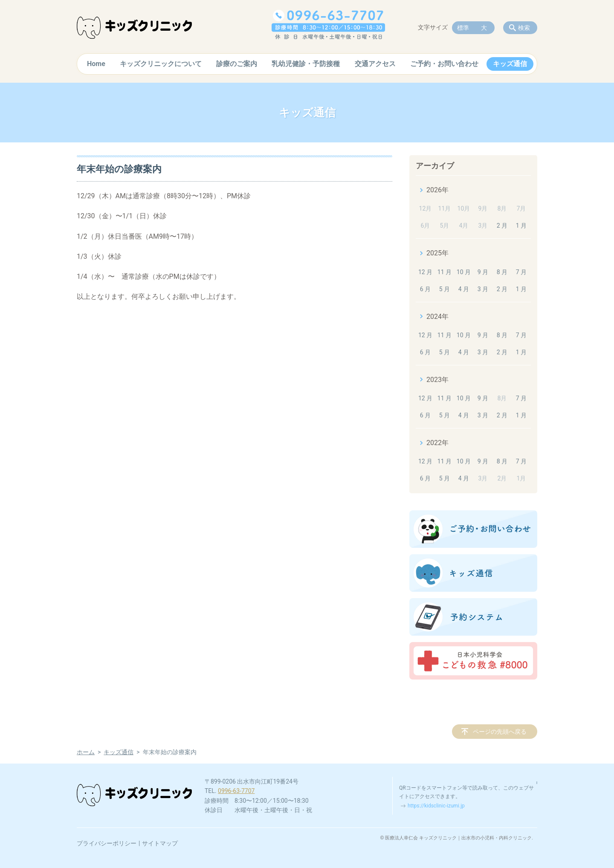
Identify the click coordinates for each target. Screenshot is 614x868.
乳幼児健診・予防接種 (306, 64)
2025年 (437, 253)
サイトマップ (160, 843)
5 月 (445, 289)
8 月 (502, 272)
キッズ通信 (510, 64)
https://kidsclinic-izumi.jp (436, 806)
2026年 (437, 190)
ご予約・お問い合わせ (444, 64)
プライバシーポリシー (107, 843)
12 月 (425, 272)
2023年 (437, 380)
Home (96, 64)
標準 (463, 28)
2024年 (437, 317)
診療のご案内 (237, 64)
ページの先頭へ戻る (500, 732)
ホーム (86, 752)
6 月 (425, 289)
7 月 (521, 272)
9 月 (483, 272)
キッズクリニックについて (161, 64)
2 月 (502, 226)
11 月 (445, 272)
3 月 (483, 289)
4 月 (464, 289)
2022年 (437, 443)
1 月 (521, 226)
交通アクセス (375, 64)
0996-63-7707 (236, 791)
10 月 (464, 272)
